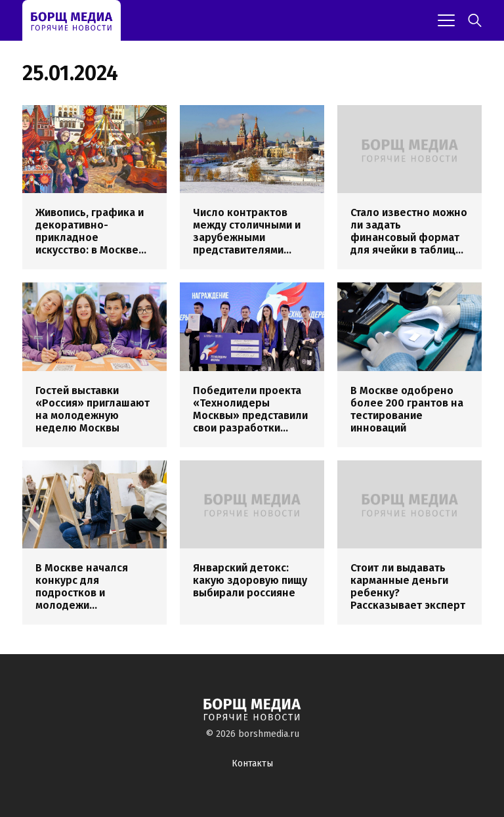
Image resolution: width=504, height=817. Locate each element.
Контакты (252, 763)
